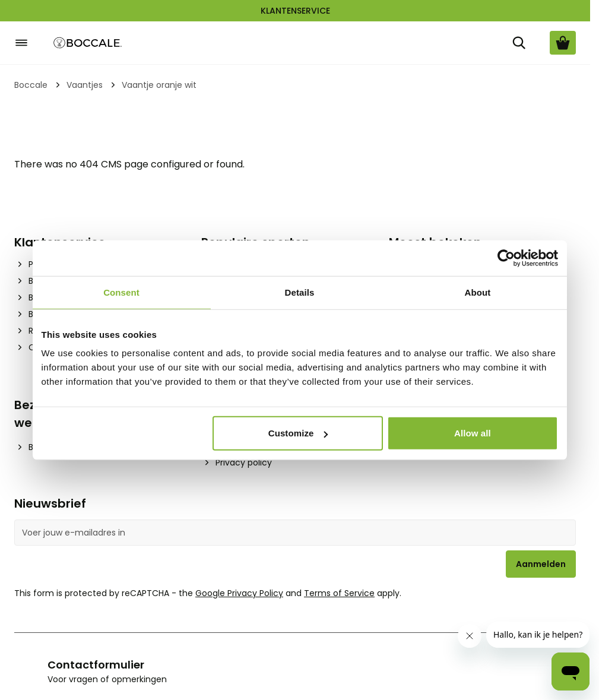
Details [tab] (300, 292)
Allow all (473, 433)
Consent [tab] (121, 292)
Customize (298, 433)
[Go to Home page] (88, 43)
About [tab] (478, 292)
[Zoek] (519, 43)
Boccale (31, 85)
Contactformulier (96, 665)
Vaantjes (85, 85)
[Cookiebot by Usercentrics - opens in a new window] (506, 258)
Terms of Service (339, 593)
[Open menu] (21, 43)
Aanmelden (541, 564)
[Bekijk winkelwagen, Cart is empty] (563, 43)
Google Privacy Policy (239, 593)
